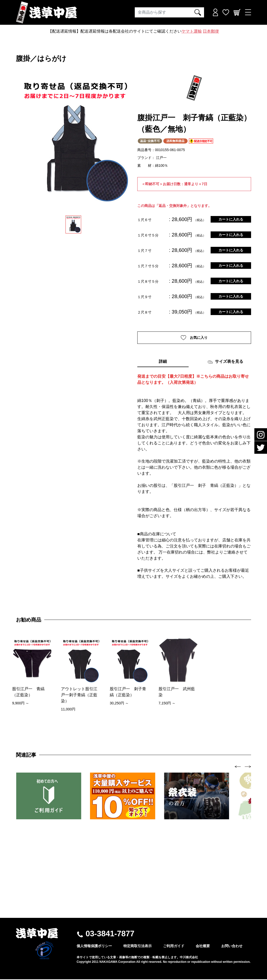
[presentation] (238, 767)
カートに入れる (231, 219)
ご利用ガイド (174, 947)
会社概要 (203, 947)
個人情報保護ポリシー (94, 947)
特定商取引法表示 (138, 947)
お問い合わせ (232, 947)
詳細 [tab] (163, 362)
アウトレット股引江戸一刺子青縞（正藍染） (79, 696)
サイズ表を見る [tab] (225, 363)
